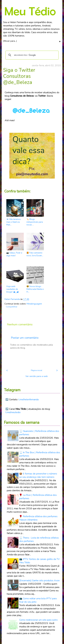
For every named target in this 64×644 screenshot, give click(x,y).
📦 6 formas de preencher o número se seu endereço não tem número (38, 475)
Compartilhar (12, 307)
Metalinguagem (34, 304)
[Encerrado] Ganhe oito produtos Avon (39, 581)
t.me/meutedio (13, 412)
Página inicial (37, 370)
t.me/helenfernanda (29, 400)
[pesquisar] (32, 55)
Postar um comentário (25, 338)
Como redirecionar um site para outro (38, 620)
